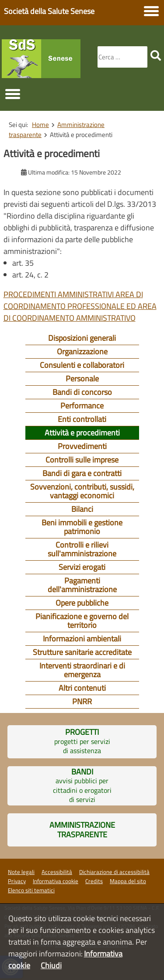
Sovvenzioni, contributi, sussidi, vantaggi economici (82, 491)
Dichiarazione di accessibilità (114, 872)
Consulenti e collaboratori (82, 365)
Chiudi (51, 965)
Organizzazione (82, 351)
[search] (156, 55)
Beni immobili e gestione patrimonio (82, 527)
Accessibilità (57, 872)
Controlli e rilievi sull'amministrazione (82, 549)
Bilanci (82, 509)
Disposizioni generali (82, 338)
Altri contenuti (82, 688)
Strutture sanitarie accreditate (82, 652)
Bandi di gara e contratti (82, 473)
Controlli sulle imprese (82, 460)
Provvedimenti (82, 446)
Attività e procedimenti (82, 433)
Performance (82, 406)
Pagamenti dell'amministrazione (82, 585)
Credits (94, 881)
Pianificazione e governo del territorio (82, 621)
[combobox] (122, 57)
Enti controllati (82, 419)
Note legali (21, 872)
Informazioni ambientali (82, 639)
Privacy (17, 881)
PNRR (82, 701)
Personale (82, 379)
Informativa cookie (56, 881)
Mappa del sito (128, 881)
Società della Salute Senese (49, 11)
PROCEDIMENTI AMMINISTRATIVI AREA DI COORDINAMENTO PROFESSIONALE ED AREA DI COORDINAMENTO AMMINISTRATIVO (80, 306)
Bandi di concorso (82, 392)
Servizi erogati (82, 567)
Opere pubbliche (82, 603)
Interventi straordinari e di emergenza (82, 670)
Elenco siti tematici (31, 890)
